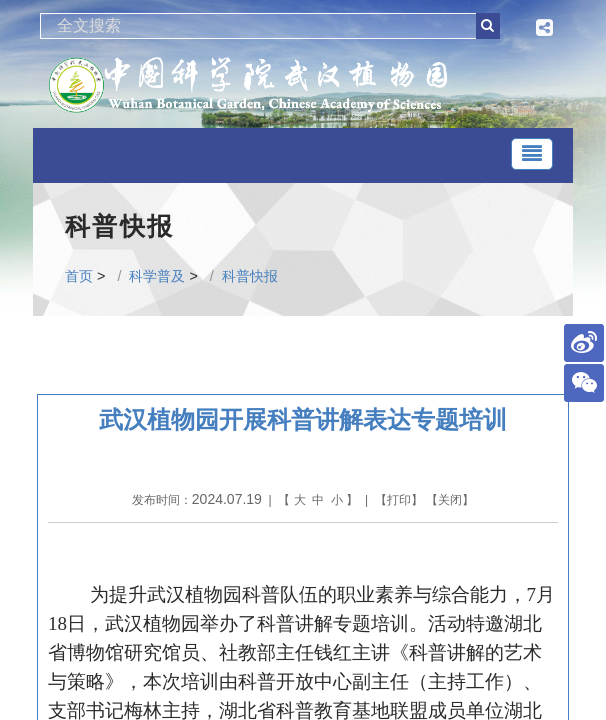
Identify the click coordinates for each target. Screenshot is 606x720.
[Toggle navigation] (532, 154)
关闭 (450, 500)
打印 (399, 500)
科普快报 (250, 276)
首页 (79, 276)
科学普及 (157, 276)
